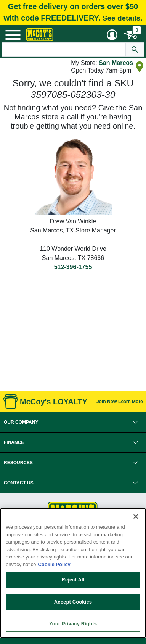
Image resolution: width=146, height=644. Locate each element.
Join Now (107, 402)
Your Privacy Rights (73, 624)
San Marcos (116, 63)
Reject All (73, 580)
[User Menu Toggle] (112, 35)
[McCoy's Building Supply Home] (40, 35)
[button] (73, 422)
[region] (73, 573)
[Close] (136, 516)
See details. (123, 18)
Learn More (131, 402)
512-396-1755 (73, 267)
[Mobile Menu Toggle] (13, 35)
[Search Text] (64, 50)
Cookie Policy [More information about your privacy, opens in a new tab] (54, 564)
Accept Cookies (73, 602)
